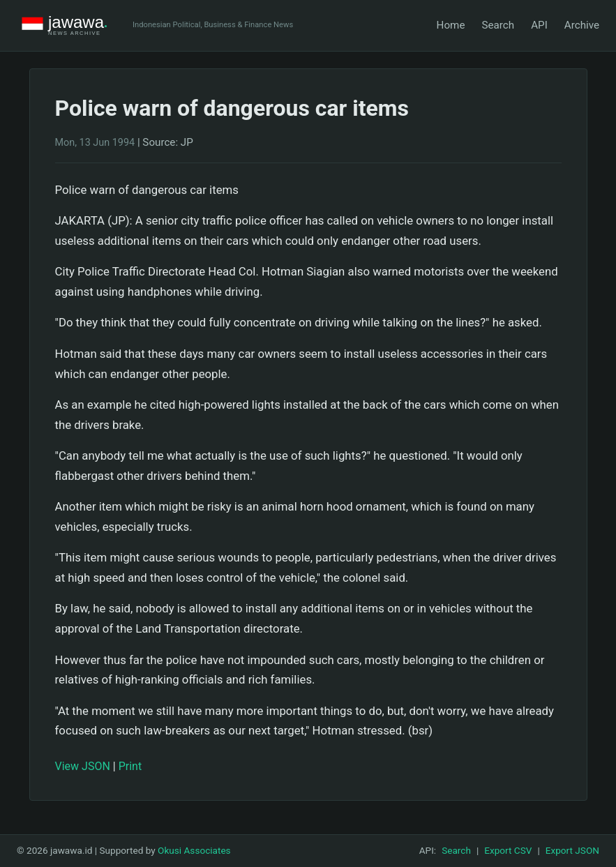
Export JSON (572, 850)
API (539, 25)
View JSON (83, 766)
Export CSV (508, 850)
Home (451, 25)
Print (130, 766)
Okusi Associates (194, 850)
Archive (582, 25)
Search (498, 25)
